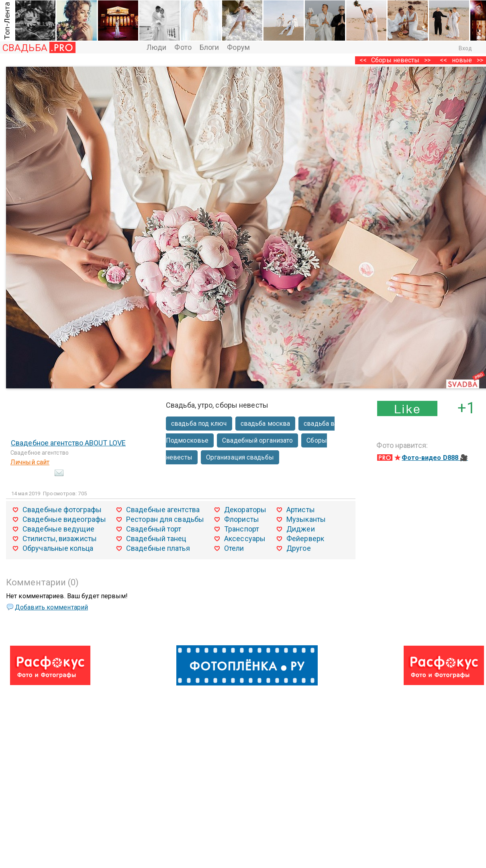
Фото (183, 47)
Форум (238, 47)
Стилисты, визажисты (60, 539)
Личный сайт (30, 462)
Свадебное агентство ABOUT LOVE (68, 443)
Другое (299, 548)
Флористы (242, 519)
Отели (234, 548)
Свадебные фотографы (62, 510)
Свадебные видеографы (64, 519)
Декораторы (245, 510)
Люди (156, 47)
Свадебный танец (156, 539)
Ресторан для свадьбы (165, 519)
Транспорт (242, 529)
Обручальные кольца (58, 548)
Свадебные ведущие (58, 529)
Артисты (301, 510)
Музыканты (306, 519)
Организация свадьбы (240, 457)
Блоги (209, 47)
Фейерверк (305, 539)
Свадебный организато (257, 440)
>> (427, 60)
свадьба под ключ (199, 424)
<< (443, 60)
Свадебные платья (158, 548)
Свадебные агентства (163, 510)
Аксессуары (245, 539)
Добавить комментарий (51, 607)
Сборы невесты (395, 60)
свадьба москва (265, 424)
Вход (465, 48)
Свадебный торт (154, 529)
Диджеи (301, 529)
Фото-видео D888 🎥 (435, 458)
